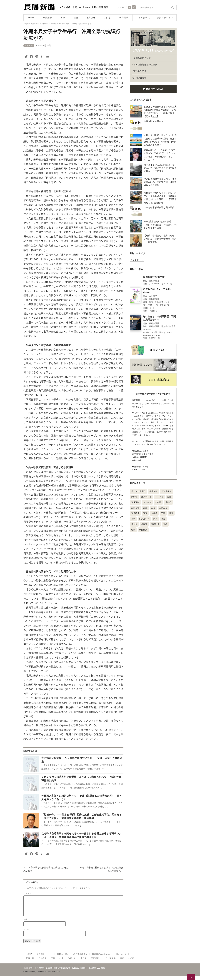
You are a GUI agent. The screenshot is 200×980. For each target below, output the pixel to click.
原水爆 (134, 524)
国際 (63, 18)
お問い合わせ (140, 78)
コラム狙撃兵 (143, 18)
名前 (26, 923)
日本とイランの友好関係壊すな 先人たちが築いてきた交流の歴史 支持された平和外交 (161, 168)
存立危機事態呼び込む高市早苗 (159, 207)
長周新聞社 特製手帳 (154, 277)
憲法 (145, 513)
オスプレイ (146, 497)
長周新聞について (142, 58)
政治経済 (47, 18)
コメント (27, 893)
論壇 (169, 497)
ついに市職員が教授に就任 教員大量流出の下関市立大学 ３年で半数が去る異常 (160, 182)
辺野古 (134, 497)
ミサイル (147, 502)
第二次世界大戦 (138, 491)
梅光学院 (153, 491)
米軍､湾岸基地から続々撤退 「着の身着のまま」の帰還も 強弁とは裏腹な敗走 (160, 225)
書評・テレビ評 (165, 18)
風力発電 (135, 508)
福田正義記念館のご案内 (145, 65)
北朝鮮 (168, 502)
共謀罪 (144, 524)
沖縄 (165, 524)
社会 (76, 18)
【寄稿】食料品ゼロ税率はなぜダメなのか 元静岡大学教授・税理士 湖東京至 (160, 239)
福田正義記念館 (80, 958)
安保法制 (135, 502)
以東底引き (144, 519)
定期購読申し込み (153, 89)
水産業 (154, 513)
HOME (31, 18)
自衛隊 (158, 502)
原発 (153, 508)
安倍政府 (135, 513)
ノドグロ (159, 497)
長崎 (133, 519)
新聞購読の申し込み (101, 958)
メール (27, 933)
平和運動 (124, 18)
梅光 (163, 519)
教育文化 (91, 18)
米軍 (155, 519)
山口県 (107, 18)
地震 (171, 513)
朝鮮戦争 (155, 524)
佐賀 (133, 530)
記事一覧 (30, 962)
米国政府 (143, 530)
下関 (163, 513)
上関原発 (163, 508)
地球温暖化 (166, 491)
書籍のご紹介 (140, 71)
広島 (145, 508)
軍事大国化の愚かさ (154, 121)
